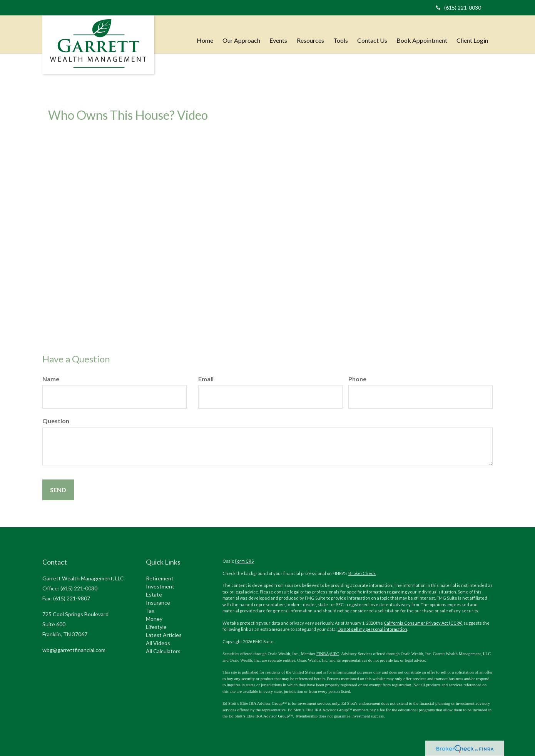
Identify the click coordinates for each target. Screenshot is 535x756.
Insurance (158, 603)
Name (51, 379)
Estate (154, 594)
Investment (160, 586)
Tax (150, 611)
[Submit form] (58, 490)
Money (154, 619)
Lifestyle (156, 627)
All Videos (158, 643)
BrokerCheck (362, 573)
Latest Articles (164, 635)
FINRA (323, 654)
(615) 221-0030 (459, 8)
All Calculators (163, 651)
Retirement (160, 578)
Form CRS (244, 561)
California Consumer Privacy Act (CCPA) (423, 623)
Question (56, 421)
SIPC (335, 654)
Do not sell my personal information (372, 629)
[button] (242, 33)
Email (206, 379)
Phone (357, 379)
